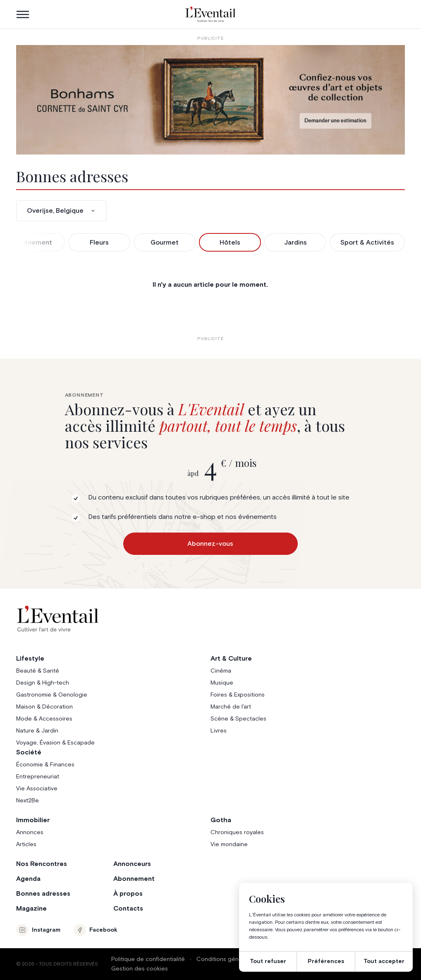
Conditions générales (226, 959)
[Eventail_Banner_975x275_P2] (210, 100)
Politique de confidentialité (148, 959)
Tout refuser (268, 961)
